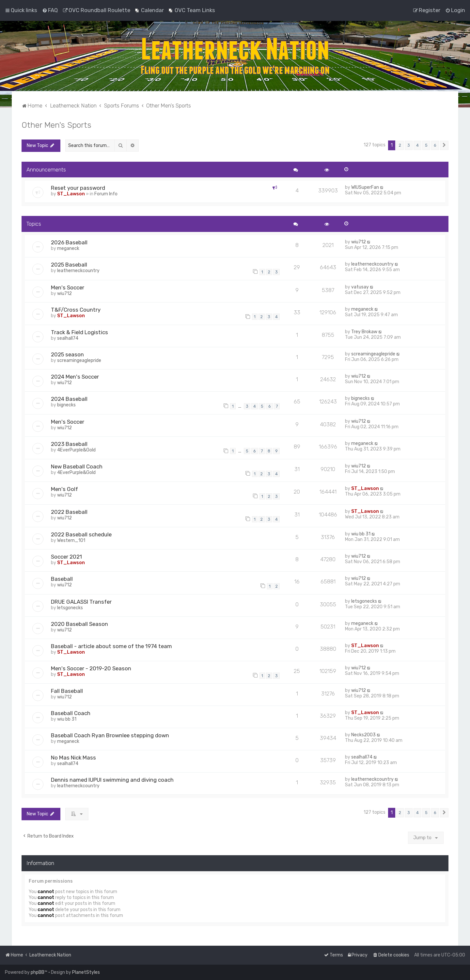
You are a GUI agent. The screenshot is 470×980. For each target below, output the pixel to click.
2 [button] (400, 145)
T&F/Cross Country (76, 310)
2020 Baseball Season (79, 624)
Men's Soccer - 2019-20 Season (91, 668)
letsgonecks (70, 608)
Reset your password (78, 188)
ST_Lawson (71, 194)
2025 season (67, 354)
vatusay (360, 287)
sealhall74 (68, 338)
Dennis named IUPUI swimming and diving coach (112, 780)
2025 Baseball (69, 265)
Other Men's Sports (56, 125)
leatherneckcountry (78, 271)
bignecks (66, 405)
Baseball (62, 579)
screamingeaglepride (79, 360)
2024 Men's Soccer (75, 377)
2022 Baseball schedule (81, 534)
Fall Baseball (67, 691)
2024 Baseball (69, 399)
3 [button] (409, 145)
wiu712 (359, 242)
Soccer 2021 (66, 557)
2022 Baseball (69, 512)
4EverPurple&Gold (76, 450)
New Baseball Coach (77, 466)
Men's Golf (64, 489)
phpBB (38, 972)
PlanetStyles (86, 972)
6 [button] (435, 145)
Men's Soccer (68, 287)
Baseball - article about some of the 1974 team (111, 646)
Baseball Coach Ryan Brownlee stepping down (110, 735)
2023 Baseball (69, 444)
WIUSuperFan (365, 187)
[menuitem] (50, 10)
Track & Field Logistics (79, 332)
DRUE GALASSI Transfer (81, 602)
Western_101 (71, 540)
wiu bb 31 (361, 534)
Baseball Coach (71, 713)
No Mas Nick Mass (73, 758)
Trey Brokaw (364, 332)
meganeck (68, 248)
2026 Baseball (69, 242)
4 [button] (417, 145)
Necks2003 (363, 735)
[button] (444, 145)
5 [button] (426, 145)
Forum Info (106, 194)
